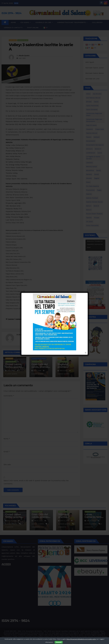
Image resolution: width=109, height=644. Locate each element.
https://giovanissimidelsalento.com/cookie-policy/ (81, 639)
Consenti (59, 642)
